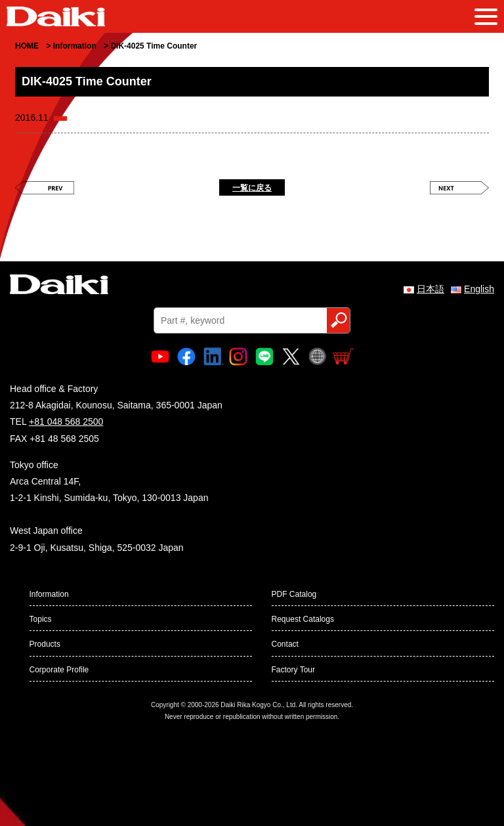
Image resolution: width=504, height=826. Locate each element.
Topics (41, 619)
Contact (285, 644)
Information (49, 594)
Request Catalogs (303, 619)
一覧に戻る (252, 188)
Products (45, 644)
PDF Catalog (294, 594)
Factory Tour (293, 670)
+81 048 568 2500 (66, 422)
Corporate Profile (59, 670)
